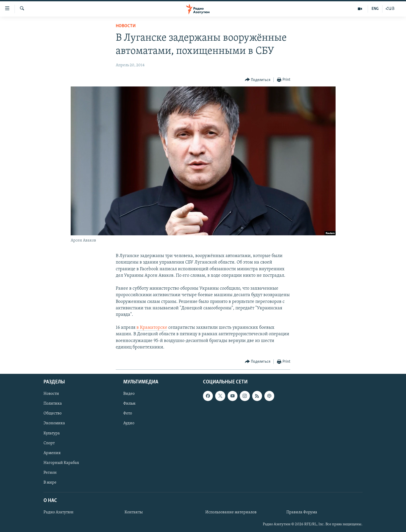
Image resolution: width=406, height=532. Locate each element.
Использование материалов (231, 512)
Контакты (134, 512)
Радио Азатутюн (59, 512)
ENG (375, 9)
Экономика (54, 424)
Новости (126, 26)
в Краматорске (152, 328)
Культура (52, 433)
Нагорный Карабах (61, 463)
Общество (53, 414)
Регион (50, 473)
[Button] (258, 80)
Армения (52, 453)
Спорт (49, 443)
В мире (50, 483)
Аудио (129, 424)
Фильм (129, 404)
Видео (129, 394)
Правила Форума (302, 512)
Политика (53, 404)
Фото (128, 414)
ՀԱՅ (390, 9)
